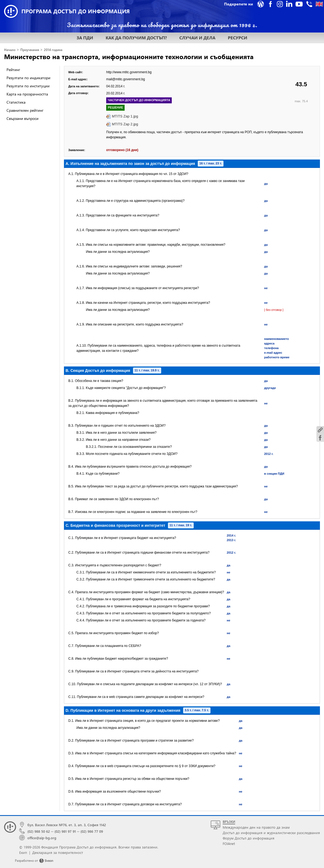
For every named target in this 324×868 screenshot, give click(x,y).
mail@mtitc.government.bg (126, 79)
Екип (23, 852)
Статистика (16, 102)
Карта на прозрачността (27, 94)
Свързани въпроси (22, 118)
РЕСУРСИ (238, 38)
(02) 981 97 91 (65, 831)
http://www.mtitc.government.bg (129, 72)
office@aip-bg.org (42, 838)
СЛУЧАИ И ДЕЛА (197, 38)
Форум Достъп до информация (249, 838)
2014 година (53, 50)
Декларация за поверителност (58, 852)
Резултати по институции (28, 86)
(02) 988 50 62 (39, 831)
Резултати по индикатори (28, 78)
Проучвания (30, 50)
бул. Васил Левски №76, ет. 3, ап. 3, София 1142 (67, 825)
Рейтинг (13, 70)
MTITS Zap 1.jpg (125, 116)
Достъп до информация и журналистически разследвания (271, 833)
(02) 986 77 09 (92, 831)
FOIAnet (229, 843)
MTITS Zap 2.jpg (125, 124)
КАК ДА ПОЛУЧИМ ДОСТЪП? (136, 38)
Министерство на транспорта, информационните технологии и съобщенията (129, 56)
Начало (10, 50)
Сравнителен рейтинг (25, 110)
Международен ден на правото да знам (256, 827)
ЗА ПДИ (85, 38)
